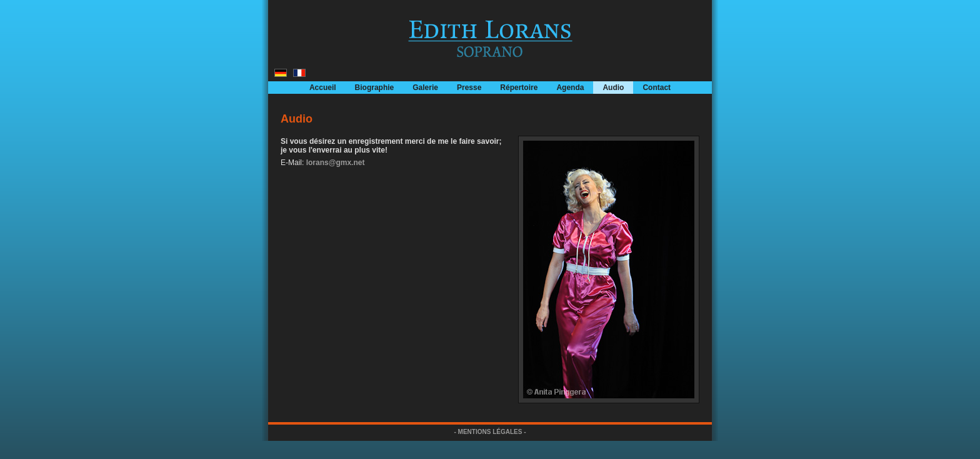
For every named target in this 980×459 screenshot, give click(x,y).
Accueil (323, 88)
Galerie (425, 88)
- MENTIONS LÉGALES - (490, 432)
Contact (657, 88)
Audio (613, 88)
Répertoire (519, 88)
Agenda (570, 88)
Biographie (375, 88)
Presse (469, 88)
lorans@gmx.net (336, 163)
